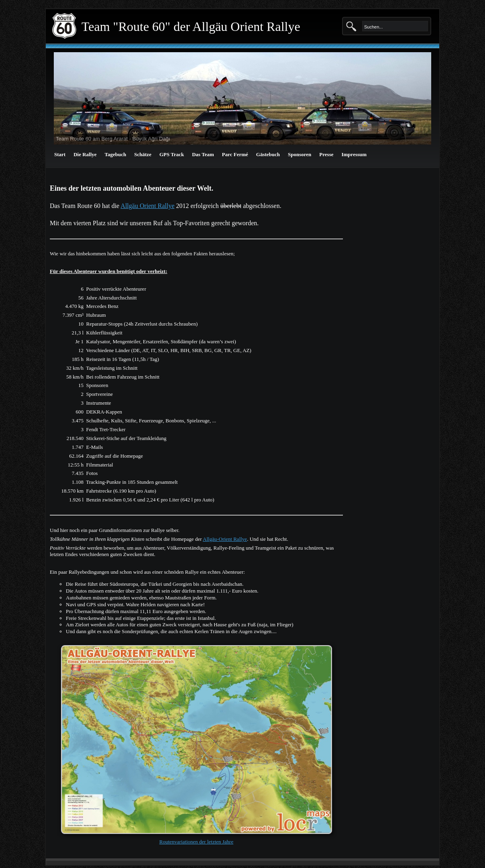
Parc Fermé (235, 154)
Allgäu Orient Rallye (147, 206)
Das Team (203, 154)
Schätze (143, 154)
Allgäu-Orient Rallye (225, 539)
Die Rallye (85, 154)
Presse (326, 154)
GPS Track (172, 154)
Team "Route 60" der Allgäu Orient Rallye (191, 26)
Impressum (354, 154)
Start (60, 154)
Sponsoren (300, 154)
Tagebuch (116, 154)
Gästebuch (268, 154)
